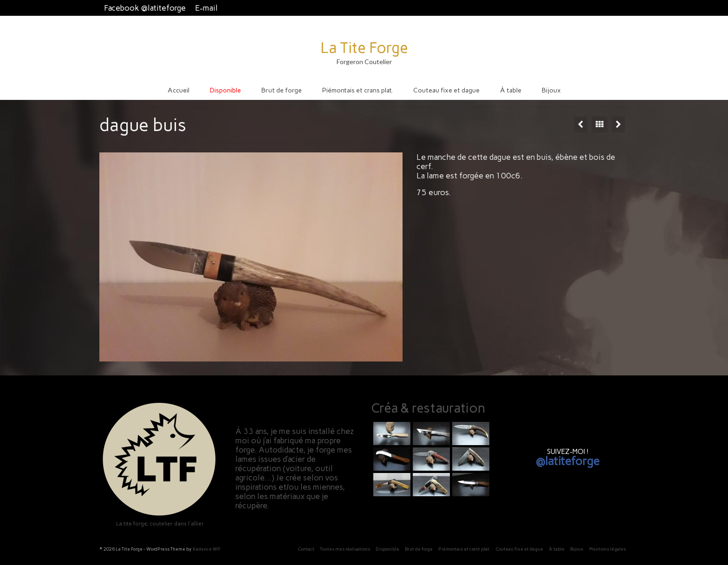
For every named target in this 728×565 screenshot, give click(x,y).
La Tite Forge (364, 48)
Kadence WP (207, 549)
